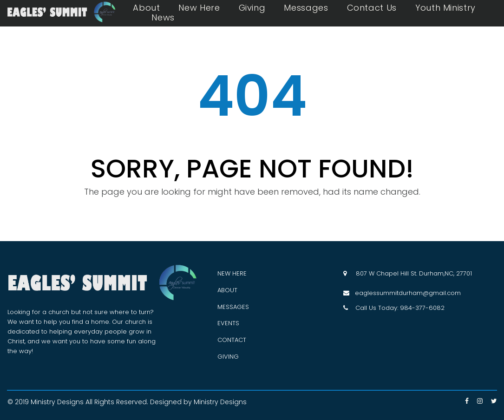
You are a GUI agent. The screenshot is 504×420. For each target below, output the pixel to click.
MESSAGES (233, 307)
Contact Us (372, 8)
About (146, 8)
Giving (252, 8)
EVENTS (228, 323)
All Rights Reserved (116, 402)
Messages (306, 8)
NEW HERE (232, 273)
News (163, 18)
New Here (199, 8)
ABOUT (227, 290)
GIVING (228, 357)
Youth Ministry (445, 8)
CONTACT (232, 340)
